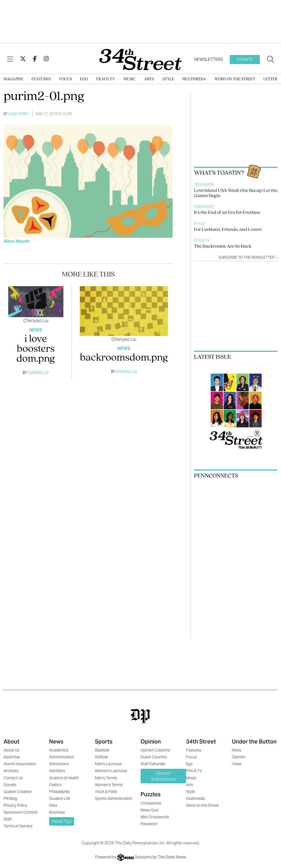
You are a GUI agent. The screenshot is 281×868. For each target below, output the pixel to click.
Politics (55, 785)
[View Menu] (10, 59)
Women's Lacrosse (111, 771)
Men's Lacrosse (108, 764)
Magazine (13, 79)
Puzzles (151, 794)
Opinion (151, 742)
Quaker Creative (18, 792)
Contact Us (13, 778)
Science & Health (64, 778)
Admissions (59, 764)
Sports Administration (114, 798)
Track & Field (106, 792)
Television (204, 185)
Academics (59, 750)
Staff (8, 819)
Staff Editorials (153, 764)
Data (53, 805)
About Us (11, 750)
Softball (101, 757)
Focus (66, 79)
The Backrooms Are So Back (223, 246)
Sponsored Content (21, 812)
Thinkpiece (204, 207)
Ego (84, 79)
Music (130, 79)
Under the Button (254, 742)
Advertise (12, 757)
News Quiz (150, 810)
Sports (104, 742)
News (36, 330)
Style (168, 79)
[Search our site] (271, 60)
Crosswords (151, 803)
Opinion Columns (155, 750)
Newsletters (209, 59)
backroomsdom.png (124, 358)
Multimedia (194, 79)
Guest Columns (154, 757)
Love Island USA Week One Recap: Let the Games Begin (236, 193)
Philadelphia (59, 792)
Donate (245, 59)
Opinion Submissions (163, 776)
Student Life (60, 798)
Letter (270, 79)
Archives (11, 771)
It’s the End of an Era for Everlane (227, 213)
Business (57, 812)
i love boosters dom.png (36, 349)
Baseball (102, 750)
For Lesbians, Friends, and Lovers (228, 230)
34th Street (201, 742)
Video (237, 764)
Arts (149, 79)
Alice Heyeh (19, 114)
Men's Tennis (106, 778)
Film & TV (106, 79)
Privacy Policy (16, 805)
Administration (62, 757)
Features (41, 79)
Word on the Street (235, 79)
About (12, 742)
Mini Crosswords (155, 817)
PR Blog (10, 798)
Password (149, 824)
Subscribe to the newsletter (248, 257)
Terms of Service (18, 826)
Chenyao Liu (36, 320)
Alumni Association (20, 764)
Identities (57, 771)
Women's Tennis (109, 785)
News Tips (62, 821)
